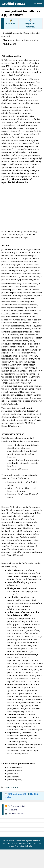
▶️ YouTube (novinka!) (15, 806)
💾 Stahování (11, 810)
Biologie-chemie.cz (26, 843)
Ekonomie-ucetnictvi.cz (11, 843)
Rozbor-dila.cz (20, 841)
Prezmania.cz (20, 846)
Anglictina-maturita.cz (33, 841)
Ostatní (15, 787)
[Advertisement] (22, 207)
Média (8, 787)
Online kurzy (30, 846)
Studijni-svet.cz (14, 4)
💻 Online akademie (14, 813)
